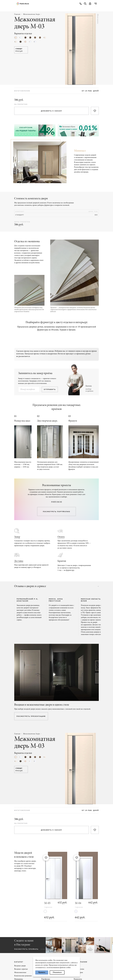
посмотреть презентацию (31, 716)
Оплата (61, 537)
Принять (42, 972)
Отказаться (57, 972)
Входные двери (20, 966)
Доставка (19, 561)
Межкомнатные (20, 973)
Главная (17, 14)
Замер (17, 537)
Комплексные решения (23, 976)
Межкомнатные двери (32, 14)
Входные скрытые (21, 969)
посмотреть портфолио (57, 512)
